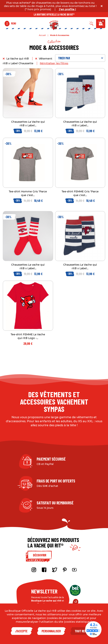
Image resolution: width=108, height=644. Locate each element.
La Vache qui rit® (18, 59)
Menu (14, 23)
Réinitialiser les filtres (54, 63)
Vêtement (46, 59)
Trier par (81, 58)
